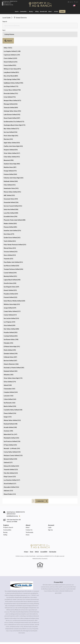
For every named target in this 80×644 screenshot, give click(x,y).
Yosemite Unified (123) (11, 454)
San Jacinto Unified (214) (11, 303)
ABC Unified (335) (9, 180)
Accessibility (44, 541)
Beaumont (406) (9, 145)
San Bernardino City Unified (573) (14, 106)
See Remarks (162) (10, 387)
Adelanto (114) (8, 475)
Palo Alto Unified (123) (11, 457)
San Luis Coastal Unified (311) (13, 190)
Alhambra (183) (9, 359)
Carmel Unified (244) (10, 257)
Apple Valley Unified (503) (12, 127)
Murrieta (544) (8, 123)
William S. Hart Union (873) (12, 53)
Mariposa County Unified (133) (13, 440)
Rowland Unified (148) (11, 408)
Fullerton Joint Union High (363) (14, 162)
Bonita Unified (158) (10, 391)
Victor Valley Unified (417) (12, 137)
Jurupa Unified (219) (10, 292)
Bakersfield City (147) (10, 419)
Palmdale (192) (8, 327)
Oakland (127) (8, 447)
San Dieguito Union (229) (11, 271)
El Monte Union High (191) (12, 331)
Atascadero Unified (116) (11, 471)
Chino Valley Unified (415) (12, 141)
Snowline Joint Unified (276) (12, 215)
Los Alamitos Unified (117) (12, 464)
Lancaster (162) (9, 380)
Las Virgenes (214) (9, 306)
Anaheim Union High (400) (12, 148)
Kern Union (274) (9, 218)
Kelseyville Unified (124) (11, 450)
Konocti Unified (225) (10, 275)
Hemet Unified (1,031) (11, 46)
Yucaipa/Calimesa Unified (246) (13, 253)
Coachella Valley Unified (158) (13, 394)
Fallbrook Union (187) (10, 341)
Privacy (26, 541)
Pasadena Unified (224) (11, 278)
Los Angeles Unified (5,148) (12, 36)
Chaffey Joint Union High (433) (13, 130)
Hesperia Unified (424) (11, 134)
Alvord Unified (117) (10, 468)
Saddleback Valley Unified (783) (13, 67)
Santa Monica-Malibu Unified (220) (14, 285)
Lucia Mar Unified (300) (11, 197)
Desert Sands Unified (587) (12, 102)
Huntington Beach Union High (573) (15, 109)
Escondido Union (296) (11, 201)
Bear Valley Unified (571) (11, 113)
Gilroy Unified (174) (10, 366)
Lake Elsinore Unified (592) (12, 99)
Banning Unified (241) (10, 260)
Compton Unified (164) (11, 376)
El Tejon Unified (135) (10, 429)
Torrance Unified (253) (11, 236)
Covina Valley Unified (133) (12, 436)
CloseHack (44, 548)
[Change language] (75, 5)
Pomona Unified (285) (10, 211)
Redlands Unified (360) (11, 166)
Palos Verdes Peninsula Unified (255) (15, 229)
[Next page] (46, 485)
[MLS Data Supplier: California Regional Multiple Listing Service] (22, 574)
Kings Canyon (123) (10, 461)
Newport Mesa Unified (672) (12, 85)
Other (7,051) (8, 32)
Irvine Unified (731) (10, 81)
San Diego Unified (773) (11, 71)
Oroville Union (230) (10, 268)
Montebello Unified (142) (11, 422)
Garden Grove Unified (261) (12, 222)
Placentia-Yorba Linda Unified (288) (15, 204)
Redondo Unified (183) (11, 355)
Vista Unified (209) (10, 310)
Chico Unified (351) (10, 169)
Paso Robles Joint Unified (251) (13, 246)
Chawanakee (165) (9, 373)
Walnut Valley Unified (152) (12, 405)
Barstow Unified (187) (10, 345)
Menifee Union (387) (10, 152)
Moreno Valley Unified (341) (12, 176)
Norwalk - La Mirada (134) (12, 433)
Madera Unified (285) (10, 208)
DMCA (37, 541)
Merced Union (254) (10, 232)
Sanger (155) (8, 401)
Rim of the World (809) (11, 60)
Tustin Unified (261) (10, 225)
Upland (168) (8, 369)
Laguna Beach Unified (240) (12, 264)
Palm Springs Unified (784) (12, 64)
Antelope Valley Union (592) (12, 95)
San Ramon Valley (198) (11, 324)
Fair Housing (53, 541)
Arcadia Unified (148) (10, 412)
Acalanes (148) (8, 415)
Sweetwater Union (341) (11, 173)
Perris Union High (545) (11, 120)
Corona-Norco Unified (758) (12, 74)
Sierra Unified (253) (10, 239)
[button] (72, 23)
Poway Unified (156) (10, 398)
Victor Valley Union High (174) (13, 362)
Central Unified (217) (10, 299)
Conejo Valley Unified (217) (12, 296)
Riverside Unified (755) (11, 78)
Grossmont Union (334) (11, 183)
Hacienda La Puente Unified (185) (14, 352)
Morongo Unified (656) (11, 88)
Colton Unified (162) (10, 384)
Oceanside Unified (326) (11, 187)
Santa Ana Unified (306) (11, 194)
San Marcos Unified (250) (11, 250)
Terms (32, 541)
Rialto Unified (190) (10, 334)
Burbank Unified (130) (10, 443)
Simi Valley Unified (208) (11, 313)
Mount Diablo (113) (10, 478)
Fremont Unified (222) (10, 282)
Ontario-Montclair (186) (11, 348)
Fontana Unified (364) (10, 159)
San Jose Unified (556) (11, 116)
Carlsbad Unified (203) (11, 320)
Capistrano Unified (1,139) (12, 39)
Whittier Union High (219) (12, 289)
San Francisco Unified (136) (12, 426)
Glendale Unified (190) (11, 338)
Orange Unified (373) (10, 155)
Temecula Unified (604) (11, 92)
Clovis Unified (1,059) (10, 43)
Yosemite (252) (8, 243)
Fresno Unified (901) (10, 50)
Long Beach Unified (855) (11, 57)
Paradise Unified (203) (11, 317)
